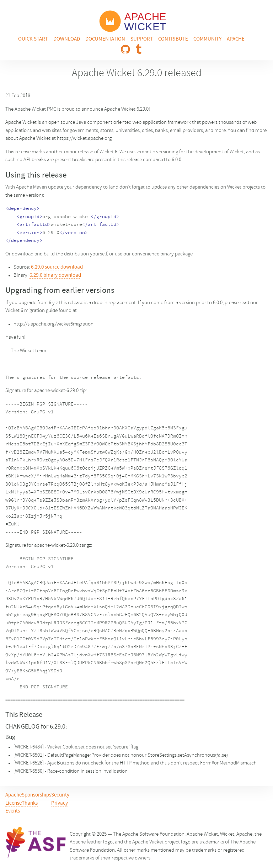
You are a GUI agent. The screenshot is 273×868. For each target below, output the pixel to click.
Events (13, 811)
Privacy (60, 803)
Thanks (30, 803)
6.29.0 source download (57, 267)
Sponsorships (36, 795)
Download (67, 39)
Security (60, 795)
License (14, 803)
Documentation (105, 39)
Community (207, 39)
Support (142, 39)
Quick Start (33, 39)
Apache (236, 39)
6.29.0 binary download (55, 276)
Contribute (173, 39)
